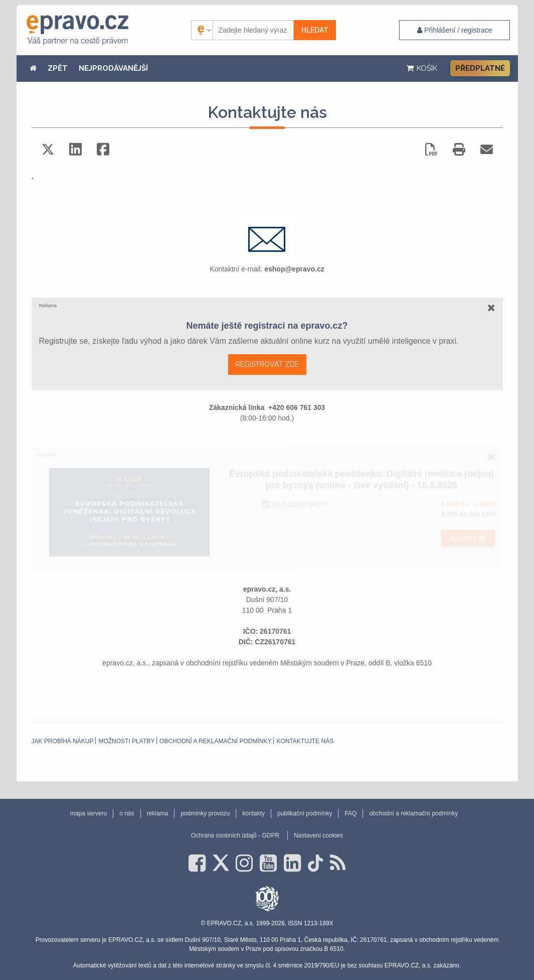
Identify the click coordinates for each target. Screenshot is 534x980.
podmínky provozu (205, 813)
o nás (127, 813)
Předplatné (480, 68)
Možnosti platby (126, 741)
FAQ (350, 813)
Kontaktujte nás (305, 741)
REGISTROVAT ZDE (267, 364)
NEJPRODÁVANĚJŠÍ (113, 68)
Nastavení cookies (318, 835)
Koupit (468, 538)
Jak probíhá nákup (63, 741)
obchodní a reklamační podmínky (215, 741)
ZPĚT (58, 68)
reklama (158, 813)
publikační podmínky (305, 813)
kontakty (253, 813)
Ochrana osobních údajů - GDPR (235, 835)
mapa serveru (88, 813)
